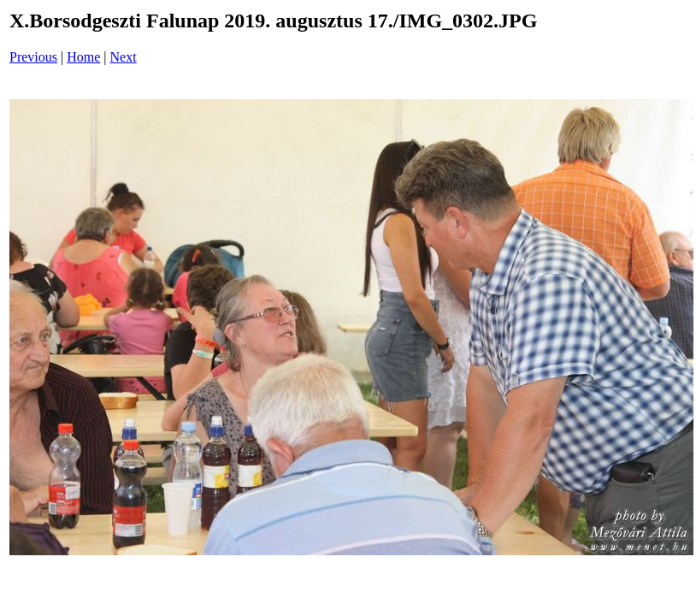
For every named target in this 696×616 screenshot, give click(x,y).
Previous (33, 57)
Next (124, 57)
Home (83, 57)
